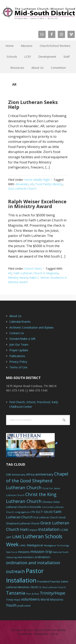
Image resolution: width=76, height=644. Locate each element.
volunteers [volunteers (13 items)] (30, 599)
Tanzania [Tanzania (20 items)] (16, 593)
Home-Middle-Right (37, 180)
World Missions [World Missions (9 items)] (52, 599)
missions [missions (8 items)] (24, 552)
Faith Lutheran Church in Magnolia (36, 273)
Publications (17, 356)
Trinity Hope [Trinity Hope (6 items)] (13, 600)
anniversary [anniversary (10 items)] (44, 474)
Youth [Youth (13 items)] (11, 605)
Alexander (22, 184)
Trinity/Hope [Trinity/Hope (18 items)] (52, 593)
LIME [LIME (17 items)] (17, 537)
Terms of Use (18, 367)
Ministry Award (18, 278)
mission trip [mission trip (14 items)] (41, 552)
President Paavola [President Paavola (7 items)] (48, 581)
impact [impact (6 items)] (33, 530)
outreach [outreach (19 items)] (16, 571)
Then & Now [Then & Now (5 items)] (32, 594)
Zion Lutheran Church (22, 188)
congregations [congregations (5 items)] (22, 512)
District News (33, 269)
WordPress (41, 634)
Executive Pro (43, 630)
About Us (15, 316)
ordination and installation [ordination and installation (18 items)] (33, 563)
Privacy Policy (18, 362)
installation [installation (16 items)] (49, 529)
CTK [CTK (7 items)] (33, 512)
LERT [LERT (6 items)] (9, 537)
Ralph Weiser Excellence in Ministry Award (37, 204)
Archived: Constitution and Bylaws (32, 327)
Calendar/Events (20, 322)
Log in (54, 634)
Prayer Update (19, 350)
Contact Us (17, 333)
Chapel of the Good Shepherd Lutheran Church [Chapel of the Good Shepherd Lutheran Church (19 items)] (37, 481)
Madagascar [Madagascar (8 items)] (35, 545)
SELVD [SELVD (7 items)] (34, 587)
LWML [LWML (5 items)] (23, 545)
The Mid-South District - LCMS (38, 13)
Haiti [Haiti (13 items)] (24, 529)
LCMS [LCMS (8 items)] (64, 530)
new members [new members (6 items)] (26, 557)
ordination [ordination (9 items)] (42, 557)
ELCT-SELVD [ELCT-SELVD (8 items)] (44, 512)
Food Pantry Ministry (49, 184)
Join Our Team (19, 345)
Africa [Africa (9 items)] (30, 474)
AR (32, 184)
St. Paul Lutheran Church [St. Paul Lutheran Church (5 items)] (52, 587)
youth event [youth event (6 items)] (24, 606)
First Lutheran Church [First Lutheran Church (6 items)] (46, 517)
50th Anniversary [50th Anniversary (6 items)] (16, 475)
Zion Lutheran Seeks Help (33, 104)
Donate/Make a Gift (22, 339)
